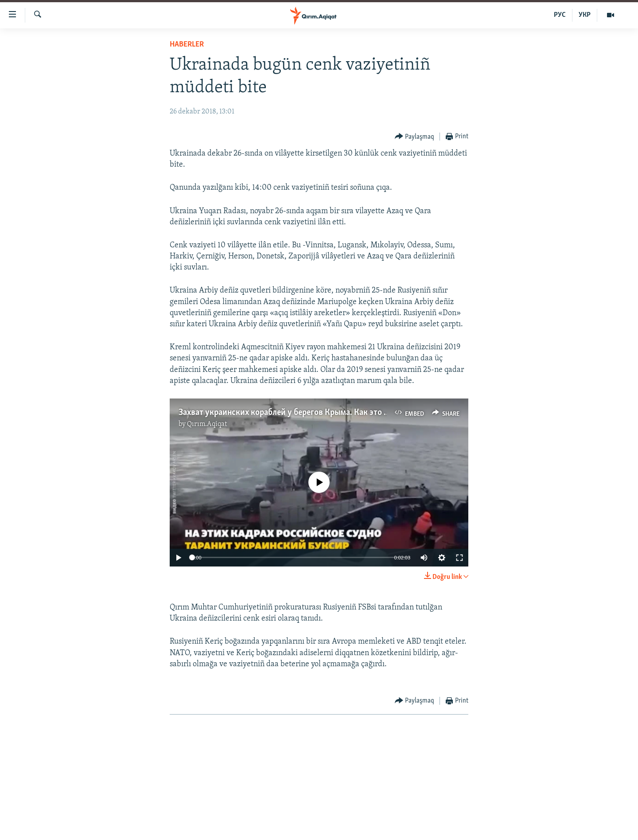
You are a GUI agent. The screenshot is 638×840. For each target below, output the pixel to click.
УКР (585, 15)
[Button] (415, 137)
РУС (560, 15)
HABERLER (187, 45)
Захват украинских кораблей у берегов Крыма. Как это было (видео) (305, 413)
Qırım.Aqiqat (207, 424)
